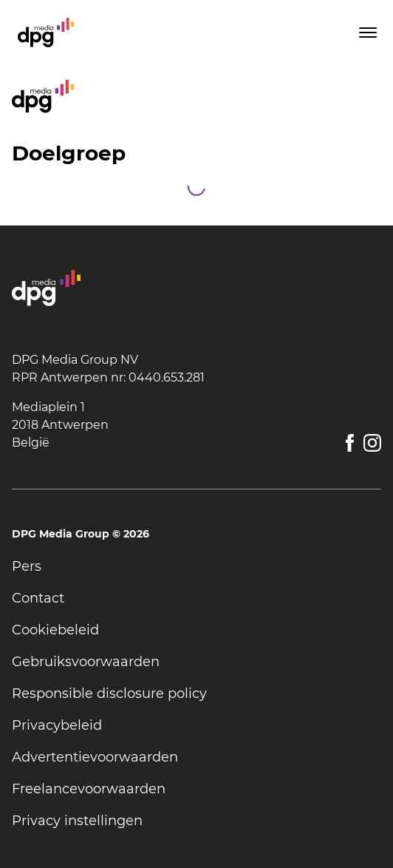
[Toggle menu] (366, 33)
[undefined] (196, 567)
